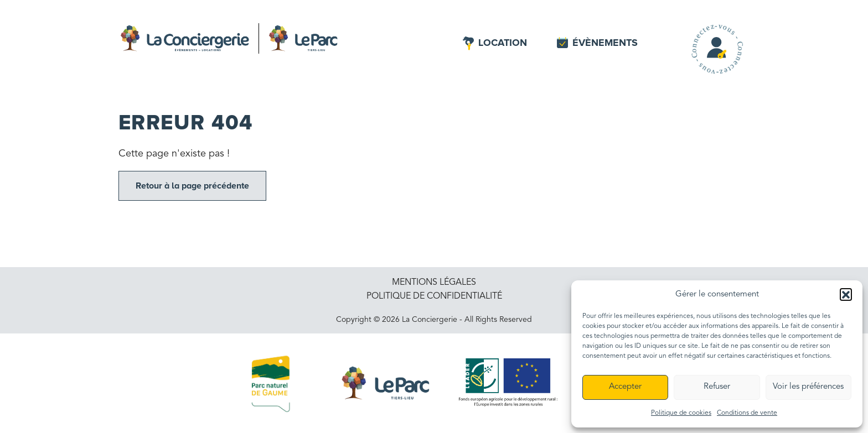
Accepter (625, 387)
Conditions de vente (747, 413)
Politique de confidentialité (434, 296)
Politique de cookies (681, 413)
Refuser (717, 387)
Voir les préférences (808, 387)
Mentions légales (434, 283)
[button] (846, 294)
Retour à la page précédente (192, 186)
